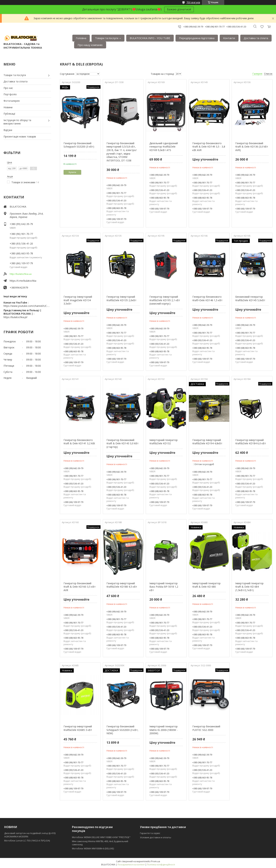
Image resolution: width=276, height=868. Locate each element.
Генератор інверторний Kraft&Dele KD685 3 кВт (78, 728)
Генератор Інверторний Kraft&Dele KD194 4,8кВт (207, 442)
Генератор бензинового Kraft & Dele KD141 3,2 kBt (79, 442)
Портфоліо (10, 94)
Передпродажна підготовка (197, 38)
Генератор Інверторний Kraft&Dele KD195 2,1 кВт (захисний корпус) (165, 300)
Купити (72, 172)
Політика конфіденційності (161, 865)
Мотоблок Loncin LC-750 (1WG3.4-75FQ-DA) (27, 841)
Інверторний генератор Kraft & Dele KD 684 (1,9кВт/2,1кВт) (249, 587)
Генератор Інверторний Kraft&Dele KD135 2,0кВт (121, 298)
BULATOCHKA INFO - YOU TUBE (150, 38)
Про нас (8, 88)
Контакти (229, 38)
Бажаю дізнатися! (179, 9)
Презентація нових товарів (20, 137)
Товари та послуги (107, 38)
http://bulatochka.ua (21, 274)
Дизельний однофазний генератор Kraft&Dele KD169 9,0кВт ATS (164, 147)
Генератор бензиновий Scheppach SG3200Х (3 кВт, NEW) (122, 730)
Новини (8, 107)
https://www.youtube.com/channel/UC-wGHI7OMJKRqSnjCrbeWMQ (27, 306)
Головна (81, 38)
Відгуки (8, 130)
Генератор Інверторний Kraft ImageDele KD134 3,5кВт (78, 300)
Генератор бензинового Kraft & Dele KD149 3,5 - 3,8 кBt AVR (209, 147)
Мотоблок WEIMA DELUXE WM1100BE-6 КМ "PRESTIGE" (101, 837)
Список (268, 74)
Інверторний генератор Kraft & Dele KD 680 (206, 585)
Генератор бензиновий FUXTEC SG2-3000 (206, 728)
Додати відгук (262, 27)
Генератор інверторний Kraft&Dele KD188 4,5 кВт (122, 585)
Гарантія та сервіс (150, 833)
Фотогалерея (12, 101)
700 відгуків (193, 2)
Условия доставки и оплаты (156, 837)
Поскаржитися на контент (131, 865)
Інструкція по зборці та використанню (17, 122)
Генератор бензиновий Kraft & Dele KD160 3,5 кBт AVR (80, 587)
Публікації (9, 114)
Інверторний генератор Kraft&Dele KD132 (164, 442)
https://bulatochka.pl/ (15, 317)
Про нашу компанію (90, 45)
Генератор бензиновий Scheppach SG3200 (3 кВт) (79, 145)
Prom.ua (156, 861)
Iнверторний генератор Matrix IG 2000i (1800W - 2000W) (164, 730)
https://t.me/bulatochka (23, 281)
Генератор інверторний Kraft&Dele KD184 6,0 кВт (251, 442)
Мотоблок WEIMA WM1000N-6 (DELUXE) (93, 848)
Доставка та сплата (256, 38)
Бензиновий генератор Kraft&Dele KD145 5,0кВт (250, 298)
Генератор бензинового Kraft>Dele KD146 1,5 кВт (207, 298)
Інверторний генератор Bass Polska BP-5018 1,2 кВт (164, 587)
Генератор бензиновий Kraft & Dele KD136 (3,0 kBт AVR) (252, 147)
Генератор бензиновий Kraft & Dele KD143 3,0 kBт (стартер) (123, 443)
